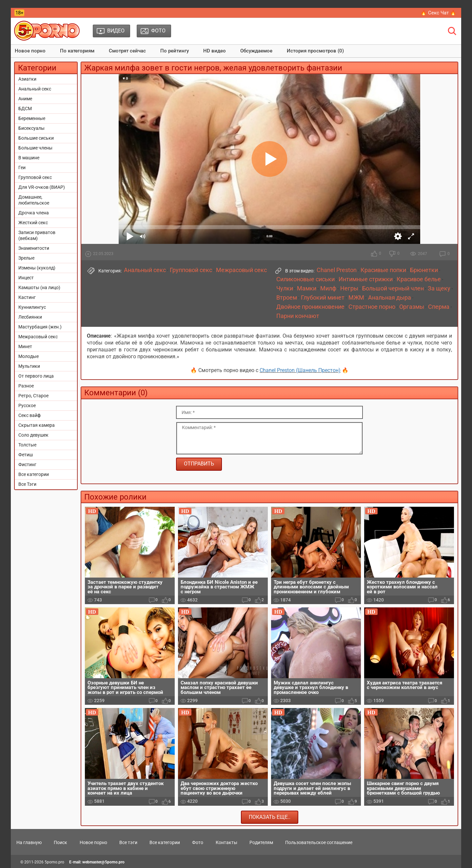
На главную (29, 842)
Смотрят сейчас (127, 51)
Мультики (29, 366)
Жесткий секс (33, 223)
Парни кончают (298, 316)
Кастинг (27, 297)
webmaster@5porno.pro (103, 862)
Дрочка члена (34, 213)
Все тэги (128, 842)
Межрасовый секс (38, 337)
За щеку (439, 288)
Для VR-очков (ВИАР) (42, 187)
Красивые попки (383, 270)
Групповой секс (35, 177)
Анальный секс (35, 89)
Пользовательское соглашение (319, 842)
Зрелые (26, 258)
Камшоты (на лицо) (39, 287)
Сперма (439, 307)
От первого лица (36, 376)
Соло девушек (33, 435)
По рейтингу (175, 51)
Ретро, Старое (33, 396)
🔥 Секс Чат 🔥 (438, 13)
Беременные (32, 118)
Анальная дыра (390, 298)
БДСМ (25, 108)
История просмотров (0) (315, 51)
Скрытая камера (37, 425)
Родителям (261, 842)
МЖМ (356, 298)
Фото (198, 842)
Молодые (29, 356)
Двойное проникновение (310, 307)
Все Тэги (27, 484)
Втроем (287, 298)
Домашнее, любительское (34, 200)
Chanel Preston (337, 270)
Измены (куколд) (37, 268)
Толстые (27, 445)
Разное (26, 386)
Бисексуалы (31, 128)
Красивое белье (419, 279)
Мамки (307, 288)
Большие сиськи (36, 138)
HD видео (215, 51)
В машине (29, 158)
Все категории (34, 474)
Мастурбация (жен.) (40, 327)
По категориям (77, 51)
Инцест (26, 278)
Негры (349, 288)
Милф (328, 288)
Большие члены (35, 148)
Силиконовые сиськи (305, 279)
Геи (22, 168)
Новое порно (30, 51)
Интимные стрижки (366, 279)
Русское (27, 405)
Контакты (226, 842)
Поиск (60, 842)
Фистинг (27, 464)
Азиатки (27, 79)
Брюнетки (424, 270)
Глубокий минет (323, 298)
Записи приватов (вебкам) (37, 235)
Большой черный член (393, 288)
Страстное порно (372, 307)
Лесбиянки (30, 317)
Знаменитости (34, 248)
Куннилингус (32, 307)
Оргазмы (412, 307)
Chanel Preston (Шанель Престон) (300, 370)
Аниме (25, 99)
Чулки (285, 288)
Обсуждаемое (256, 51)
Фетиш (26, 455)
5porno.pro (54, 862)
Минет (25, 346)
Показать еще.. (270, 817)
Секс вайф (29, 415)
